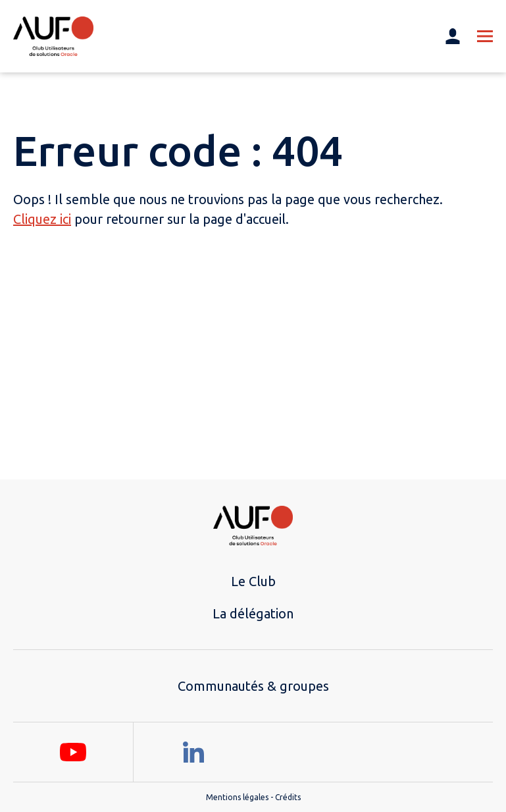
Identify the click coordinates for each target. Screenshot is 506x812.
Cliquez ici (42, 219)
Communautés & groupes (253, 686)
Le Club (253, 581)
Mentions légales (237, 797)
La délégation (253, 613)
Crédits (288, 797)
